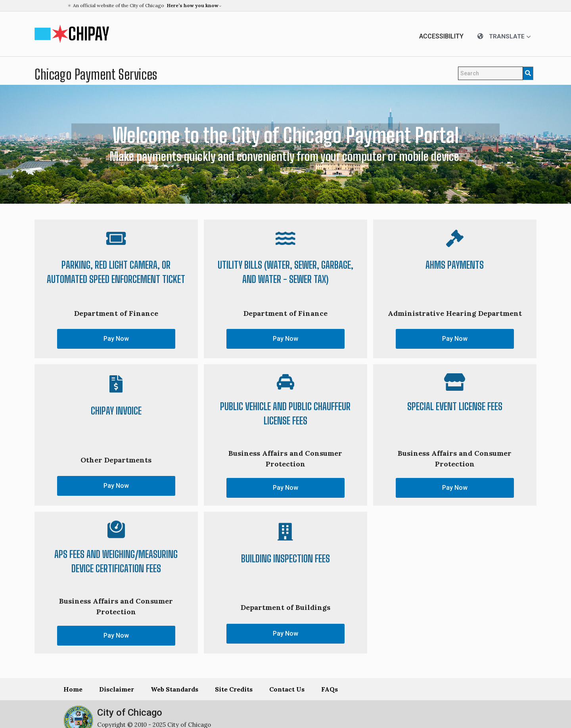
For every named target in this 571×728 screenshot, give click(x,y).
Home (73, 689)
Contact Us (287, 689)
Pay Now (116, 339)
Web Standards (174, 689)
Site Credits (234, 689)
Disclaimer (117, 689)
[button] (286, 6)
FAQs (330, 689)
